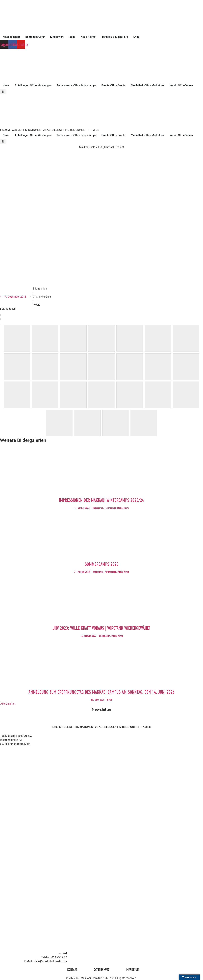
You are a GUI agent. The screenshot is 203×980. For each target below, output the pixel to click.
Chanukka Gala (42, 297)
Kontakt (72, 970)
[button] (3, 92)
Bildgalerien (40, 289)
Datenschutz (102, 970)
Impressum (133, 970)
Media (37, 305)
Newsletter (102, 709)
